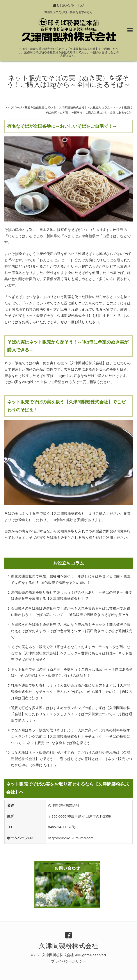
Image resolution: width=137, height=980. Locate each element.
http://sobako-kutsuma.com (71, 838)
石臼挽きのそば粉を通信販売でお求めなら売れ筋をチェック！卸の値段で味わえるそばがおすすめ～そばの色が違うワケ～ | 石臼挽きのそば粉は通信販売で (72, 631)
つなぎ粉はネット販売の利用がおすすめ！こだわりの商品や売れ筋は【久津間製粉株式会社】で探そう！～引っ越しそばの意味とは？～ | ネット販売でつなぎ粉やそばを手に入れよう (72, 759)
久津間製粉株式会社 (69, 946)
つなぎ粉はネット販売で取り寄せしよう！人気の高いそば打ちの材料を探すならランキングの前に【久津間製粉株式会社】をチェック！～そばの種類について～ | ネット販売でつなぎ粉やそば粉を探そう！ (71, 737)
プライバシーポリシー (69, 961)
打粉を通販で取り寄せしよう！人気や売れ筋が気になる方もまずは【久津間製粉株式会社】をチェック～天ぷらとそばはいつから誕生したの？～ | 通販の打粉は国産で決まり (72, 692)
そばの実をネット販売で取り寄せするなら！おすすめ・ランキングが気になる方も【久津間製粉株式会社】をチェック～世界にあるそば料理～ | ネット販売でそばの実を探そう (72, 653)
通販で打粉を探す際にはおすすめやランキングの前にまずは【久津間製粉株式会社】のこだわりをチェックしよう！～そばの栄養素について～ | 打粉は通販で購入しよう (72, 714)
